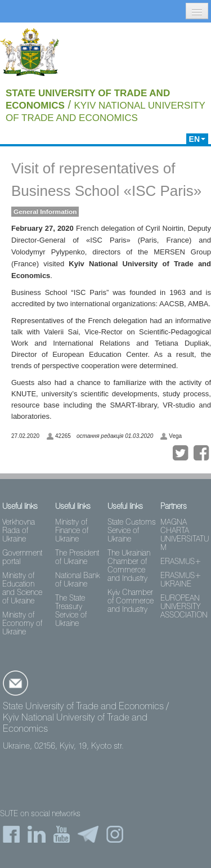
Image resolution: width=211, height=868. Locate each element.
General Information (45, 212)
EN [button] (197, 139)
